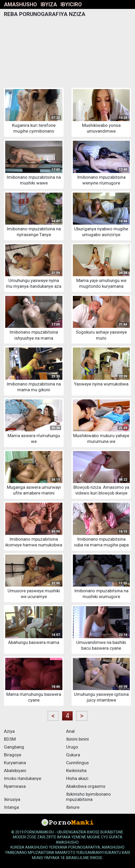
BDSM (10, 739)
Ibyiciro (71, 4)
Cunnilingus (77, 763)
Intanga (11, 807)
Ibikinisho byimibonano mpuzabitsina (88, 797)
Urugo (72, 747)
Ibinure (73, 807)
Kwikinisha (76, 771)
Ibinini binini (77, 739)
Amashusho (20, 4)
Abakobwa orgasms (86, 786)
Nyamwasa (15, 786)
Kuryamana (15, 763)
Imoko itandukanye (23, 778)
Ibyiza (49, 4)
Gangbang (14, 747)
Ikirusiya (12, 799)
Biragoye (13, 755)
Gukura (73, 755)
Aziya (9, 731)
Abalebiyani (15, 771)
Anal (70, 731)
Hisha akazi (77, 778)
